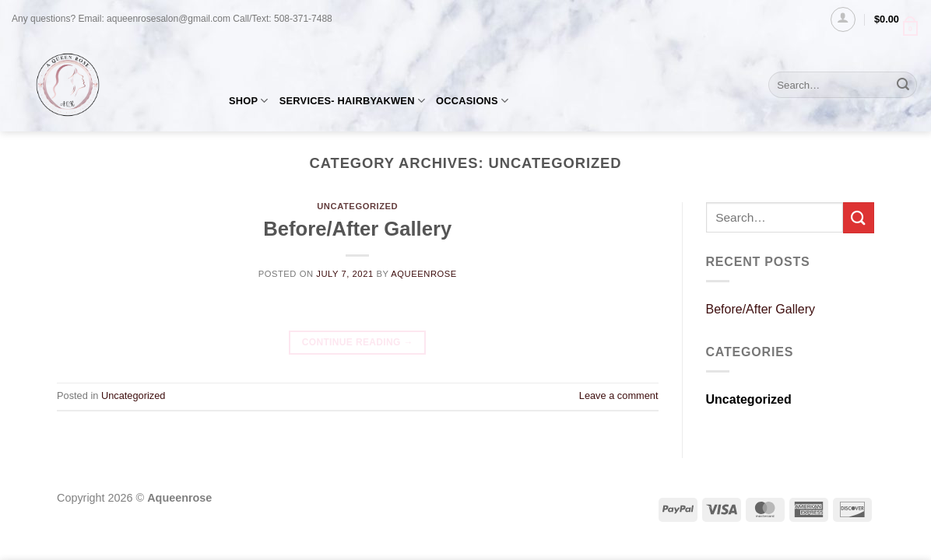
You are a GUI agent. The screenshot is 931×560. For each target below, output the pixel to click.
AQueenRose (424, 274)
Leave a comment (619, 395)
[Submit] (903, 85)
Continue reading (358, 343)
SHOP (249, 101)
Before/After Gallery (357, 229)
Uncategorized (357, 206)
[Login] (843, 19)
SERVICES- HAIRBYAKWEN (352, 101)
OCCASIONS (472, 101)
